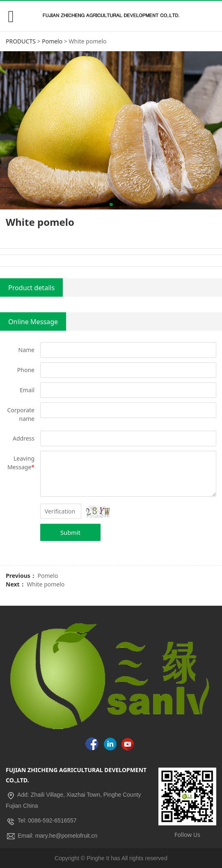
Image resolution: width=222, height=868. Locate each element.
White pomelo (46, 584)
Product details (31, 288)
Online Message (33, 322)
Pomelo (52, 41)
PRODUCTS (21, 41)
